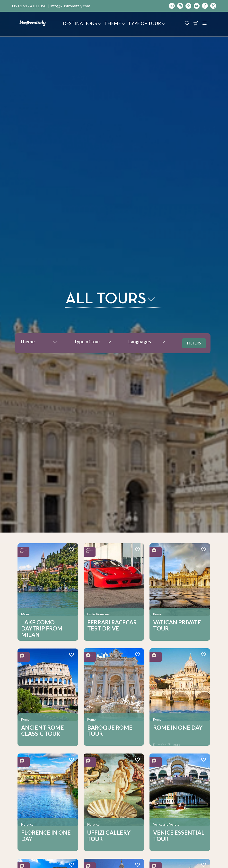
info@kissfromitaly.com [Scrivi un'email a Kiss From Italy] (70, 6)
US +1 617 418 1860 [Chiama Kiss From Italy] (29, 6)
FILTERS (194, 343)
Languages (147, 341)
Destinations (82, 23)
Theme (115, 23)
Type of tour (147, 23)
